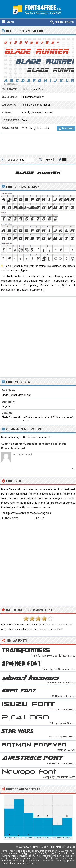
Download (66, 128)
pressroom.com (41, 507)
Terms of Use (39, 847)
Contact (71, 847)
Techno (26, 105)
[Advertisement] (38, 144)
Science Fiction (42, 105)
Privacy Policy (56, 847)
